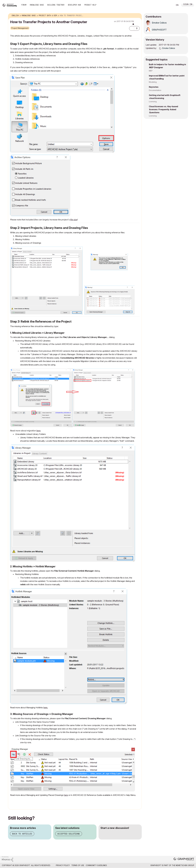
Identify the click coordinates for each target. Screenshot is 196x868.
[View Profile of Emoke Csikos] (159, 23)
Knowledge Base (37, 5)
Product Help (90, 5)
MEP (151, 71)
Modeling (153, 82)
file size (74, 220)
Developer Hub (74, 5)
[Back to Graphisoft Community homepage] (10, 5)
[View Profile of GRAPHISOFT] (159, 30)
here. (46, 708)
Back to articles (22, 834)
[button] (132, 28)
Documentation (155, 90)
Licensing (153, 101)
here (38, 431)
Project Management (20, 28)
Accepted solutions (69, 834)
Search (170, 5)
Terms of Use (78, 865)
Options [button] (138, 16)
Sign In (188, 5)
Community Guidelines (96, 865)
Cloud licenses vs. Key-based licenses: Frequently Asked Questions (163, 109)
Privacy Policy (63, 865)
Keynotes (154, 87)
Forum (24, 5)
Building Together (56, 5)
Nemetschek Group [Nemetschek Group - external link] (185, 865)
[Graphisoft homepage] (184, 859)
